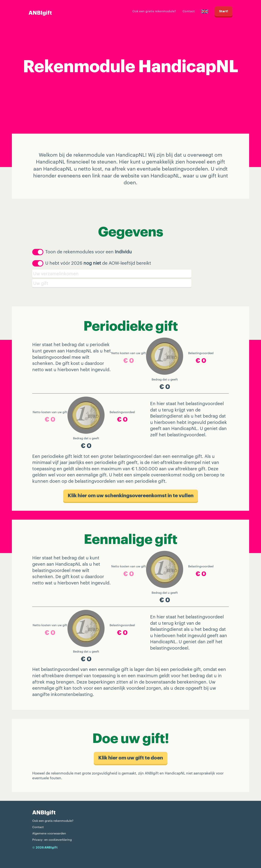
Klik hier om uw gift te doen (131, 758)
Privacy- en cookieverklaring (52, 840)
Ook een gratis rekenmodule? (154, 11)
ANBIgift (40, 13)
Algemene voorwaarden (49, 833)
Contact (189, 11)
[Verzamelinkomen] (130, 274)
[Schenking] (130, 283)
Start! (224, 11)
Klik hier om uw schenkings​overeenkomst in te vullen (131, 496)
